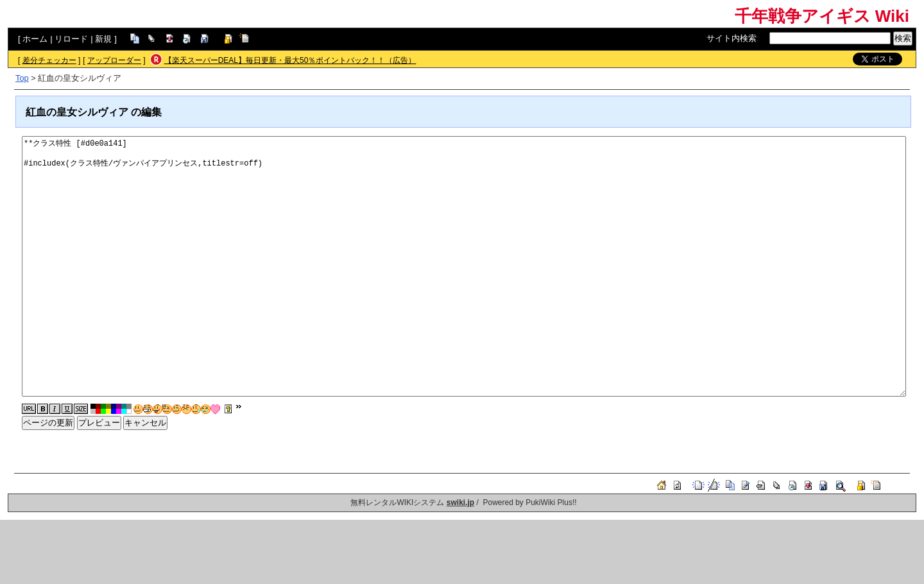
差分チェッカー (49, 60)
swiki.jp (460, 502)
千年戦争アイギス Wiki (822, 16)
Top (22, 78)
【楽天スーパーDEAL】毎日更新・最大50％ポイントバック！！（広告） (290, 60)
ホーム (35, 39)
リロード (71, 39)
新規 (103, 39)
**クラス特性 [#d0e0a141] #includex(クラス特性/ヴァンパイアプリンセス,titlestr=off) (464, 266)
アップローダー (114, 60)
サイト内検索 (732, 38)
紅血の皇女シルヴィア (77, 112)
